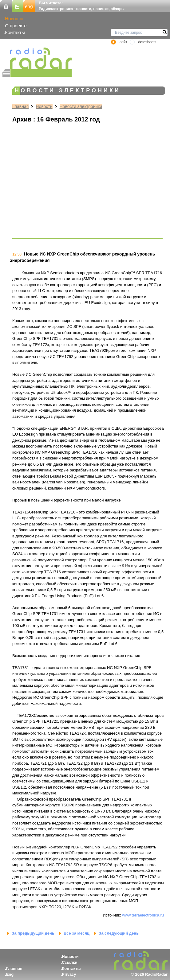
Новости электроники (81, 106)
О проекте (16, 26)
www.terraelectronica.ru (143, 915)
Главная (20, 106)
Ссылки (69, 962)
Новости (14, 19)
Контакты (15, 32)
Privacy (69, 974)
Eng (10, 974)
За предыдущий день (33, 933)
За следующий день (119, 933)
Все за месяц (77, 933)
